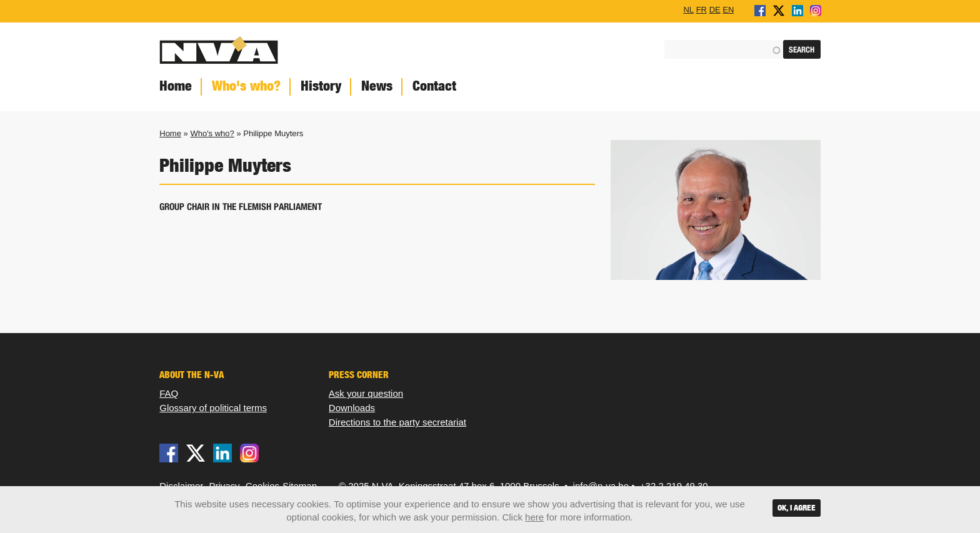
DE (715, 9)
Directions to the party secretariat (397, 422)
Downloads (352, 408)
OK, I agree (797, 508)
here (534, 517)
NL (688, 9)
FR (702, 9)
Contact (434, 86)
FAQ (169, 393)
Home (176, 86)
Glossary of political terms (213, 408)
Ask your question (366, 393)
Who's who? (246, 86)
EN (728, 9)
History (321, 86)
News (377, 86)
